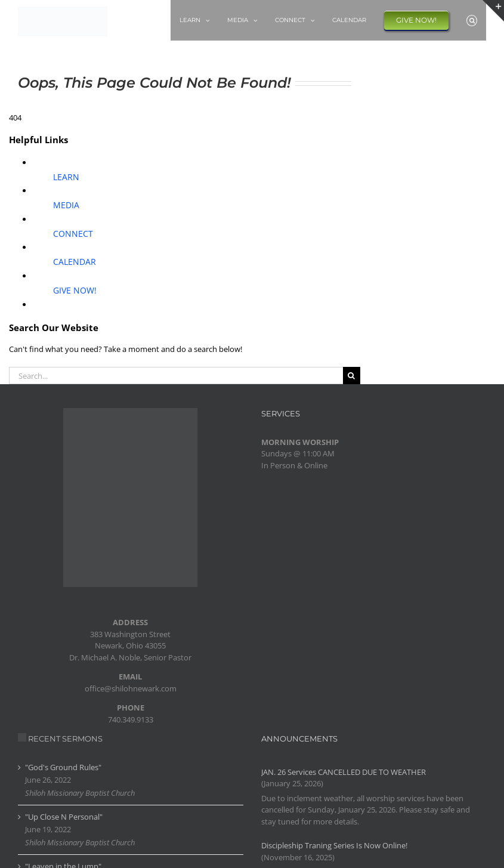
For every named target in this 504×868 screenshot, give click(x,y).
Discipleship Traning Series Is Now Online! (334, 845)
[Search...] (176, 376)
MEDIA (66, 205)
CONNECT (73, 234)
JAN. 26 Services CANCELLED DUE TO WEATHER (344, 772)
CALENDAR (75, 262)
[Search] (352, 376)
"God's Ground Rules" (63, 767)
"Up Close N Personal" (64, 817)
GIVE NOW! (75, 290)
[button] (472, 20)
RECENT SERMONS (65, 739)
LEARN (66, 177)
